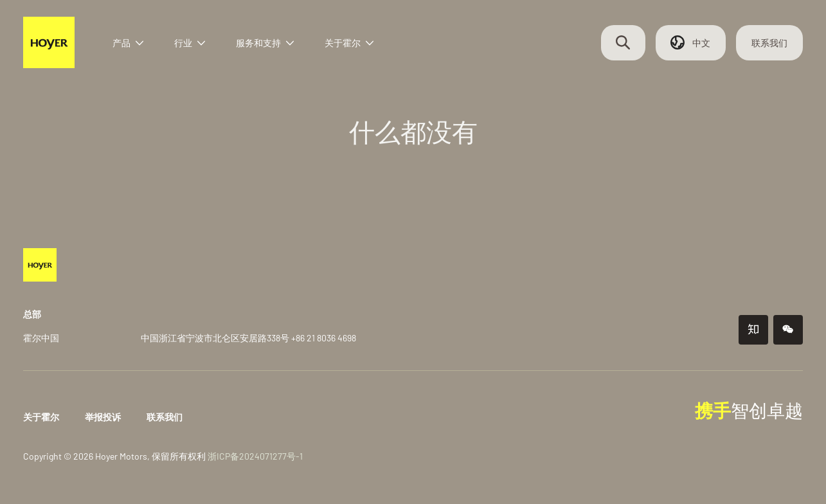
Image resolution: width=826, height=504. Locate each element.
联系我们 (762, 47)
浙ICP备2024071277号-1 (263, 456)
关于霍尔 (360, 47)
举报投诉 (111, 417)
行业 (201, 47)
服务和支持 (276, 47)
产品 (139, 47)
